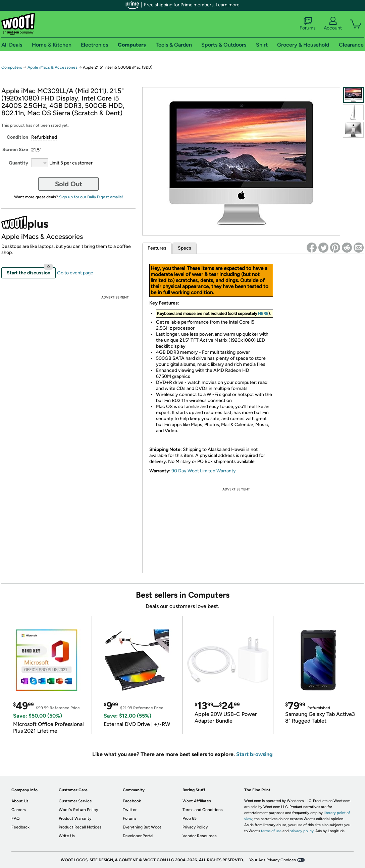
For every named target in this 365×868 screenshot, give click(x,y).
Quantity (18, 163)
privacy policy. (302, 831)
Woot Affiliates (197, 801)
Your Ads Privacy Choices (273, 860)
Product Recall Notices (80, 827)
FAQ (15, 818)
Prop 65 (190, 818)
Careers (19, 810)
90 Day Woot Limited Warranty (204, 471)
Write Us (67, 836)
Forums (308, 24)
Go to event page (75, 273)
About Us (20, 801)
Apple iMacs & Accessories (53, 67)
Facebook (132, 801)
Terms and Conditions (203, 810)
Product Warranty (75, 818)
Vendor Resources (200, 836)
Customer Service (75, 801)
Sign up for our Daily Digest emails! (91, 197)
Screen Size (15, 150)
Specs (185, 248)
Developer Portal (138, 836)
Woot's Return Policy (78, 810)
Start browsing (254, 754)
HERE (263, 314)
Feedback (20, 827)
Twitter (130, 810)
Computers (12, 67)
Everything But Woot (142, 827)
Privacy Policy (195, 827)
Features (157, 248)
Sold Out (69, 184)
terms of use (271, 831)
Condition (17, 137)
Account (333, 24)
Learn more (228, 5)
